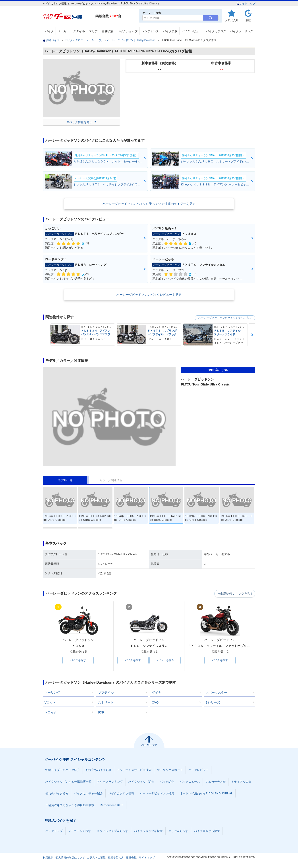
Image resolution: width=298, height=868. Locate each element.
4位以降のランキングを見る (235, 594)
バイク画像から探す (207, 831)
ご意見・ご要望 (96, 858)
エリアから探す (178, 831)
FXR (101, 713)
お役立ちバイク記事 (98, 770)
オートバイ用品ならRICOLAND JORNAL (206, 794)
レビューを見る (165, 660)
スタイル (79, 31)
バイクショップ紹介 (141, 782)
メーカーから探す (80, 831)
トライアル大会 (241, 782)
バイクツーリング (242, 31)
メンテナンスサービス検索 (134, 770)
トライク (51, 713)
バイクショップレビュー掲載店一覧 (68, 782)
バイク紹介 (167, 782)
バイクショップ (127, 31)
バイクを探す (78, 660)
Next (252, 335)
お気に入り (232, 20)
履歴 (248, 20)
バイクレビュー (192, 31)
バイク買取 (170, 31)
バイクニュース (190, 782)
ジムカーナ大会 (216, 782)
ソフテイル (106, 693)
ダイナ (157, 693)
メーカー (63, 31)
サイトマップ (246, 4)
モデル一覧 (65, 480)
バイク (49, 31)
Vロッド (50, 703)
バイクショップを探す (148, 831)
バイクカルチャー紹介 (88, 794)
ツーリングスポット (170, 770)
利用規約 (48, 858)
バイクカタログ (216, 31)
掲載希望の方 (116, 858)
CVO (155, 703)
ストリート (106, 703)
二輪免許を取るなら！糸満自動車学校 (70, 805)
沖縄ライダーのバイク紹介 (63, 770)
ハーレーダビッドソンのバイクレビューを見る (149, 295)
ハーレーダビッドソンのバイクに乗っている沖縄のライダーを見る (149, 204)
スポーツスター (216, 693)
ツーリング (52, 693)
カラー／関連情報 (111, 480)
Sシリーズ (213, 703)
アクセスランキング (110, 782)
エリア (93, 31)
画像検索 (107, 31)
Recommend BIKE (112, 805)
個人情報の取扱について (70, 858)
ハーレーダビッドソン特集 (157, 794)
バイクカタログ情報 (121, 794)
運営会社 (131, 858)
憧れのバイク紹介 (57, 794)
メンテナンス (150, 31)
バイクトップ (54, 831)
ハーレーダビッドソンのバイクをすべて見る (225, 318)
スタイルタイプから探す (113, 831)
